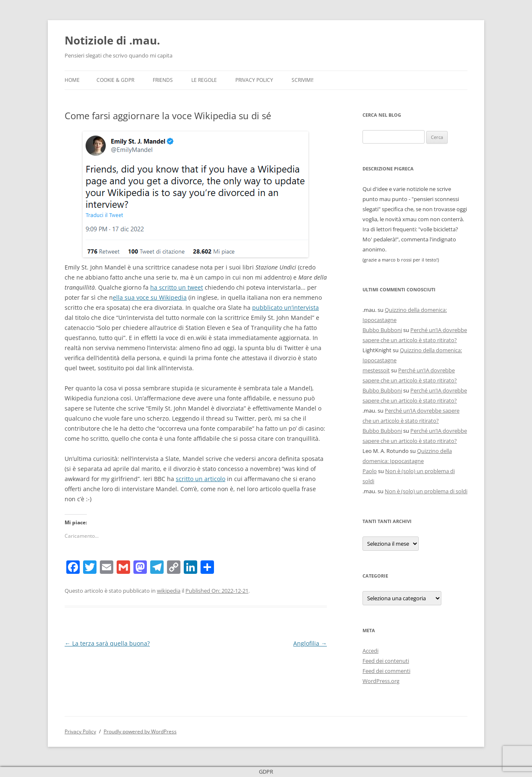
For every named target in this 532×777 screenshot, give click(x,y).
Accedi (370, 651)
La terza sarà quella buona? (107, 643)
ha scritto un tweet (177, 287)
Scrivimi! (303, 80)
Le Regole (204, 80)
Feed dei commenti (386, 671)
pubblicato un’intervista (286, 307)
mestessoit (376, 370)
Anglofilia (310, 643)
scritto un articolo (201, 479)
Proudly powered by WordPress (140, 731)
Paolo (370, 471)
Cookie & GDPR (115, 80)
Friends (163, 80)
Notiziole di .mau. (112, 40)
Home (72, 80)
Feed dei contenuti (386, 661)
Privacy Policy (254, 80)
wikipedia (169, 591)
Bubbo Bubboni (382, 330)
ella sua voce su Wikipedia (150, 297)
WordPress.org (381, 681)
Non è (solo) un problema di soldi (426, 491)
